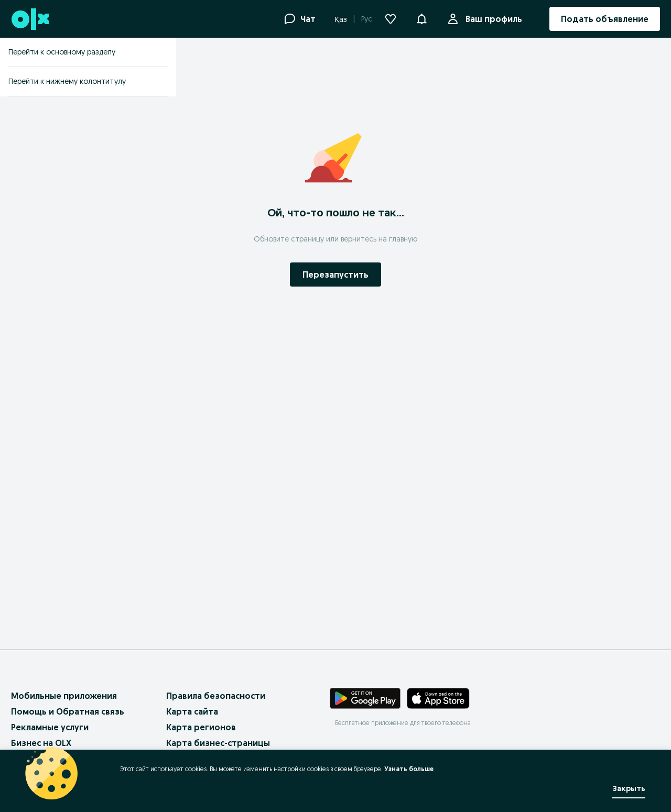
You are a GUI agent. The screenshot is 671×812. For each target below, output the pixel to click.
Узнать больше (409, 769)
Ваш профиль (492, 19)
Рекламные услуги (50, 727)
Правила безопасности (216, 696)
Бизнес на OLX (41, 743)
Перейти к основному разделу (62, 52)
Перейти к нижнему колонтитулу (67, 81)
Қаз (341, 19)
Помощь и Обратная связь (68, 711)
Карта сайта (192, 711)
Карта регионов (201, 727)
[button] (421, 18)
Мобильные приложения (64, 696)
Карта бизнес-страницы (218, 743)
